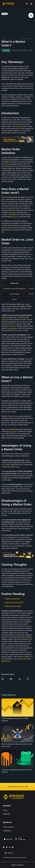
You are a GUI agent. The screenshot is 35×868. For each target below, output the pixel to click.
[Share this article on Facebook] (11, 679)
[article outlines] (31, 15)
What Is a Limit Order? (13, 599)
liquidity (10, 228)
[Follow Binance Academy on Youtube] (13, 847)
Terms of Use (23, 659)
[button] (31, 4)
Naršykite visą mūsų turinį (17, 787)
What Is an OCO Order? (13, 606)
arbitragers (13, 328)
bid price (15, 217)
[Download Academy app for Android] (21, 839)
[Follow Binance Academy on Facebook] (4, 847)
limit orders (8, 164)
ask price (12, 212)
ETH (5, 465)
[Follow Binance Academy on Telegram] (10, 847)
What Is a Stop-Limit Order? (14, 602)
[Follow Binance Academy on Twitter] (7, 847)
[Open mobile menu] (31, 4)
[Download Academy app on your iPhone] (8, 839)
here (30, 639)
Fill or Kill (19, 126)
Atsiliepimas (7, 831)
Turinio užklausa (8, 827)
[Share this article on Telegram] (19, 679)
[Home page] (8, 4)
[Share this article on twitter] (3, 679)
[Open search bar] (26, 4)
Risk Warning (6, 661)
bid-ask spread (11, 431)
